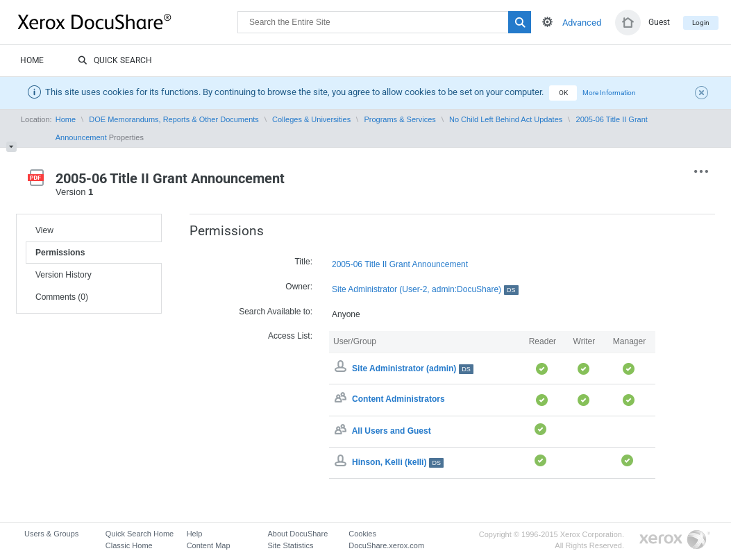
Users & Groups (51, 534)
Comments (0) (62, 297)
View (44, 230)
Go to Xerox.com (675, 540)
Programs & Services (400, 119)
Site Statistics (290, 545)
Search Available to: (276, 312)
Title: (303, 262)
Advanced (582, 23)
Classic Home (129, 545)
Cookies (362, 534)
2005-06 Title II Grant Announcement (400, 264)
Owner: (299, 287)
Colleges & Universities (311, 119)
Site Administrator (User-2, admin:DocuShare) (425, 290)
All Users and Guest (392, 431)
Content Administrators (398, 400)
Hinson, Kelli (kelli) (398, 462)
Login (701, 23)
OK (563, 93)
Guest (659, 22)
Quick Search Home (140, 534)
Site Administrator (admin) (413, 368)
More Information (609, 93)
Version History (64, 275)
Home (32, 60)
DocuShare (128, 22)
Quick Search (115, 61)
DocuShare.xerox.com (386, 545)
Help (195, 534)
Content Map (209, 545)
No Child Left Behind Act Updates (506, 119)
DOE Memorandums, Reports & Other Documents (174, 119)
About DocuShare (297, 534)
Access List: (290, 336)
